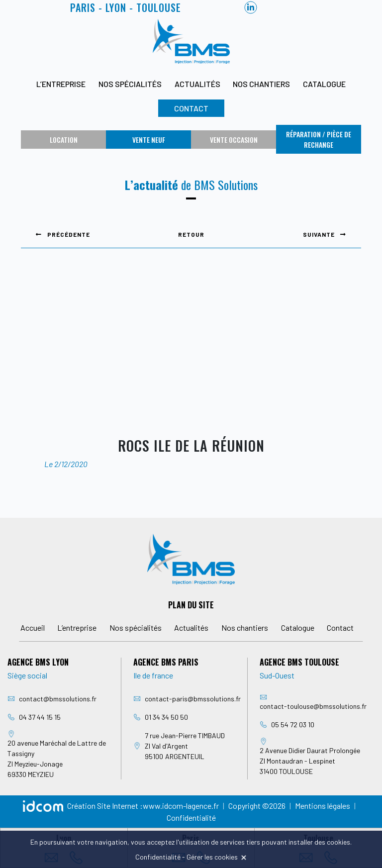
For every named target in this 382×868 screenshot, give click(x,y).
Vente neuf (149, 140)
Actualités (197, 84)
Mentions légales (323, 806)
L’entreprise (61, 84)
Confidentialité (191, 818)
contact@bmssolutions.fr (58, 699)
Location (64, 140)
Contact (191, 108)
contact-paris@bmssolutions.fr (193, 699)
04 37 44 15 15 (40, 717)
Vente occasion (234, 140)
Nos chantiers (261, 84)
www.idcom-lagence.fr (181, 806)
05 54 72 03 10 (293, 724)
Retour (191, 234)
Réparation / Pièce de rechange (319, 139)
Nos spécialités (130, 84)
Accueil (33, 627)
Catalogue (324, 84)
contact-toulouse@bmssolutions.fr (313, 706)
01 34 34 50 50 (166, 717)
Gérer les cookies (212, 857)
